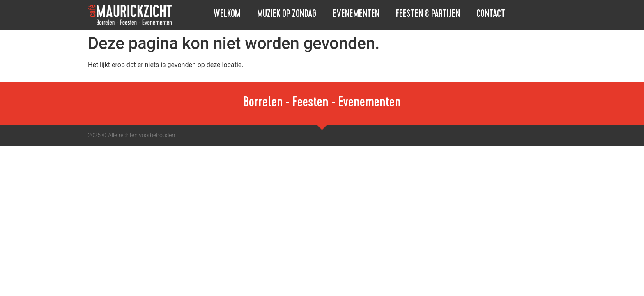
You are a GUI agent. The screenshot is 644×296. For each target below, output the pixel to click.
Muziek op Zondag (287, 15)
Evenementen (356, 15)
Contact (491, 15)
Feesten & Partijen (428, 15)
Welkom (227, 15)
